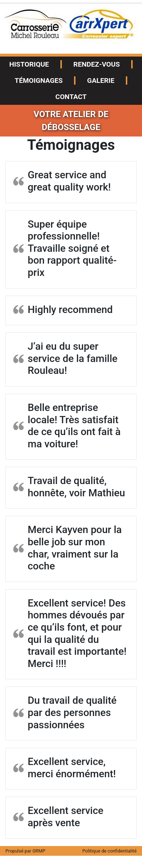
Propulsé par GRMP (25, 851)
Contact (71, 97)
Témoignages (39, 80)
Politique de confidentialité (109, 851)
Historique (29, 64)
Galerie (101, 80)
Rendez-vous (97, 64)
